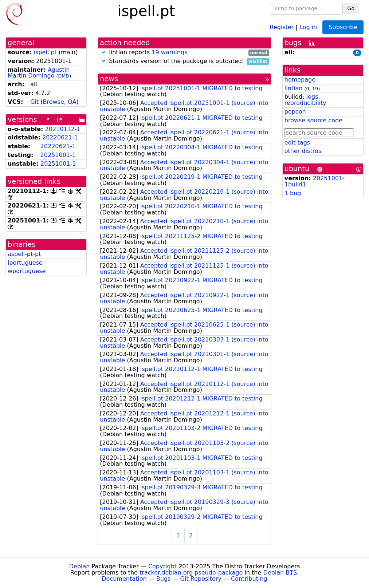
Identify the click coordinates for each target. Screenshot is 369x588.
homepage (300, 80)
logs (312, 97)
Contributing (249, 579)
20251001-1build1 (315, 181)
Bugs (164, 579)
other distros (303, 151)
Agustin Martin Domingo (39, 73)
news (109, 79)
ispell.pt (45, 52)
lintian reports (184, 53)
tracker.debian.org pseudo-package (191, 573)
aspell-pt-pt (24, 254)
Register (282, 27)
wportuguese (27, 271)
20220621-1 (60, 137)
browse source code (313, 120)
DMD (64, 76)
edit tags (297, 143)
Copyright (162, 566)
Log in (308, 27)
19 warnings (169, 52)
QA (72, 102)
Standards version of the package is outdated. (184, 61)
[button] (103, 52)
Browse (54, 102)
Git (34, 102)
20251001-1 (58, 155)
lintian (294, 88)
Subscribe (343, 27)
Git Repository (201, 579)
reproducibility (305, 103)
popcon (295, 112)
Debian (80, 566)
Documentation (124, 579)
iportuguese (25, 263)
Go (351, 8)
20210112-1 (63, 129)
